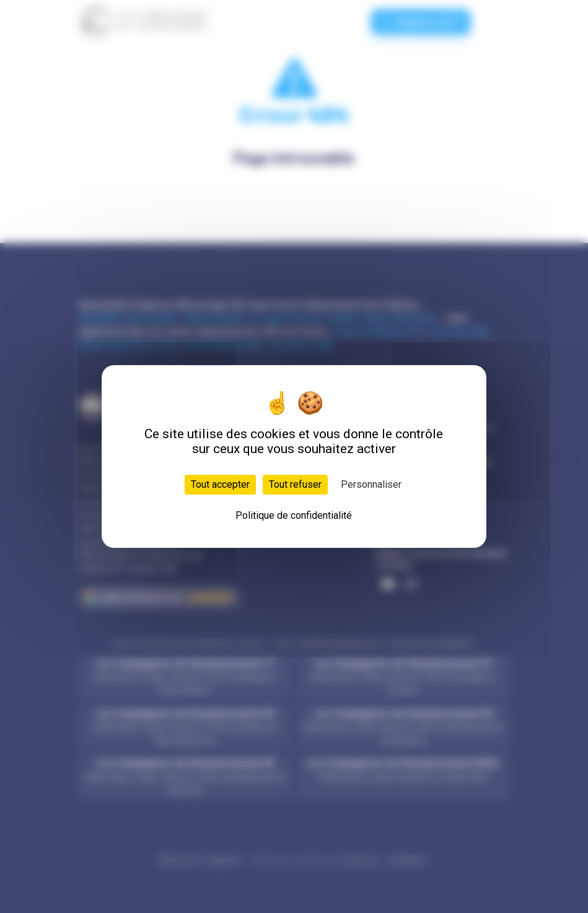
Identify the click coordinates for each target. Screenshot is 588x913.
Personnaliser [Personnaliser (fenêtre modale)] (371, 484)
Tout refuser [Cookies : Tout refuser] (295, 484)
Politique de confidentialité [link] (294, 515)
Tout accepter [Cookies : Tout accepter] (220, 484)
